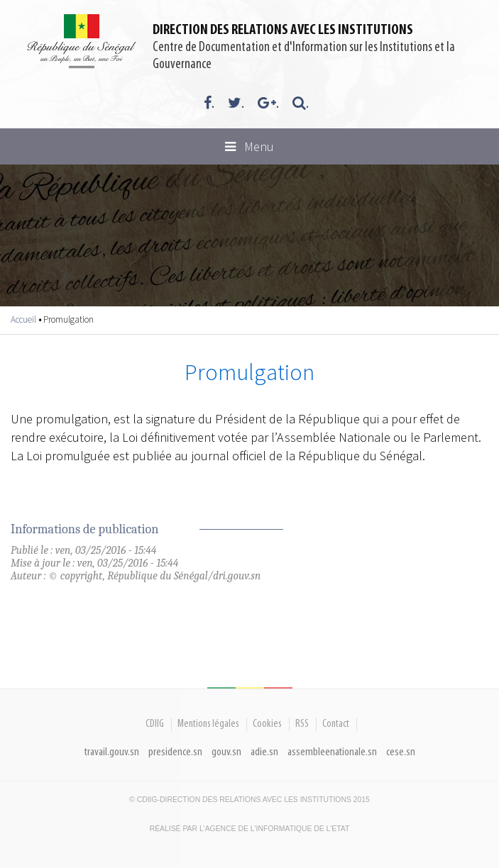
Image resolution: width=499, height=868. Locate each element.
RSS (302, 724)
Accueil (23, 319)
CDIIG (155, 724)
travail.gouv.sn (112, 752)
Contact (336, 724)
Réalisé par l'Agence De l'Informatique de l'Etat (250, 829)
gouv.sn (226, 752)
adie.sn (264, 752)
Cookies (267, 724)
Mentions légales (208, 724)
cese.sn (401, 752)
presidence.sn (175, 752)
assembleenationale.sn (332, 752)
